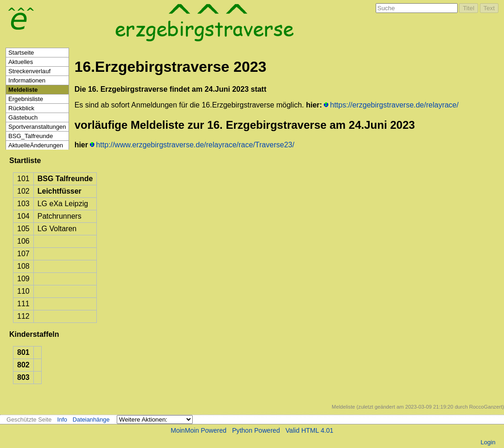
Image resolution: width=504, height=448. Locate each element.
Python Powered (256, 430)
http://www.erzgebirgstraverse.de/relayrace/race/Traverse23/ (195, 145)
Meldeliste (23, 90)
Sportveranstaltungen (37, 127)
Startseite (21, 53)
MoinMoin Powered (198, 430)
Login (488, 442)
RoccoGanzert (486, 407)
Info (62, 420)
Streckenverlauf (29, 71)
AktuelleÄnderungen (36, 145)
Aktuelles (21, 62)
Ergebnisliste (26, 99)
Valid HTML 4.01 (309, 430)
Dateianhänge (91, 420)
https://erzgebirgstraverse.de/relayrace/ (394, 105)
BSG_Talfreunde (31, 136)
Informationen (27, 80)
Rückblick (21, 108)
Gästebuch (23, 117)
